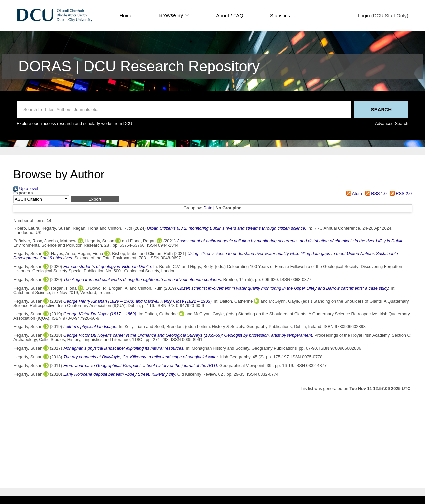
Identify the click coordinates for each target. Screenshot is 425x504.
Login (364, 15)
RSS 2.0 (400, 194)
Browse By (174, 15)
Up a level (26, 189)
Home (126, 15)
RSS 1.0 (375, 194)
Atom (353, 194)
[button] (95, 199)
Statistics (280, 15)
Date (208, 208)
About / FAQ (230, 15)
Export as (23, 193)
